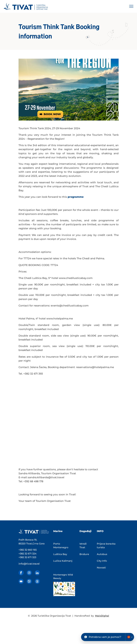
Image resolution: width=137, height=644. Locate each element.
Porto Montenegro (61, 546)
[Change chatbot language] (130, 637)
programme (76, 197)
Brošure (84, 554)
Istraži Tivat (83, 546)
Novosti (101, 568)
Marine (58, 531)
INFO (100, 531)
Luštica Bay (60, 554)
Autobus (102, 554)
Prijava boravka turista (106, 546)
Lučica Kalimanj (63, 561)
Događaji (85, 531)
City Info (102, 561)
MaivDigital (102, 616)
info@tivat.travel (29, 564)
